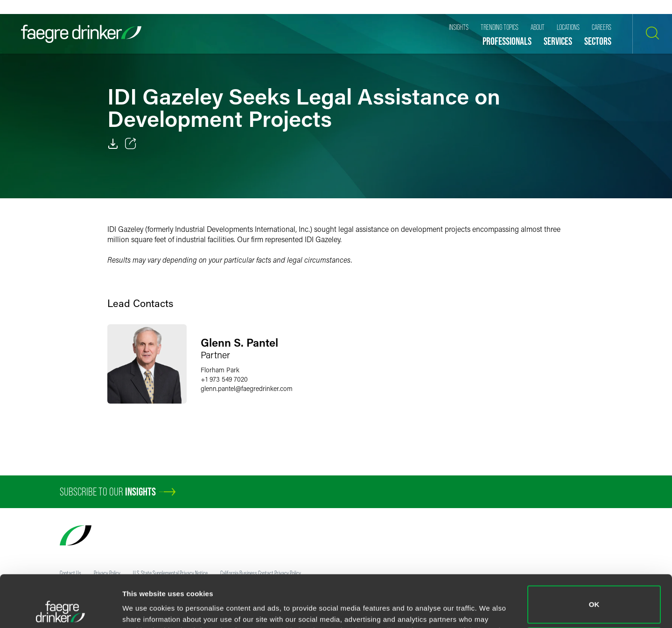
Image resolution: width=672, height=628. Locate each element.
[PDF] (113, 144)
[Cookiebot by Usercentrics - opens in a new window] (60, 610)
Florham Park (220, 370)
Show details (144, 608)
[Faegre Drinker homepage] (81, 34)
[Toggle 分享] (131, 144)
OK (594, 556)
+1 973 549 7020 (224, 379)
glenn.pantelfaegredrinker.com (247, 388)
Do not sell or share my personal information (594, 597)
